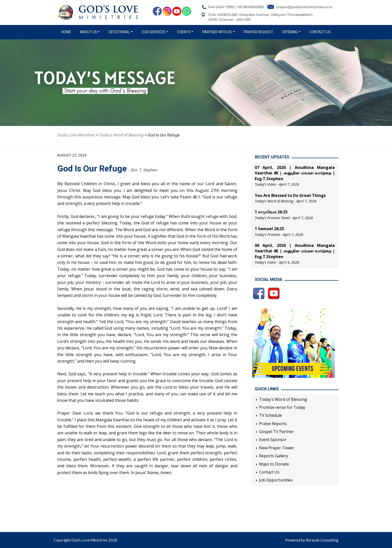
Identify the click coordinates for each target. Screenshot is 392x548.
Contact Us (320, 32)
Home (67, 32)
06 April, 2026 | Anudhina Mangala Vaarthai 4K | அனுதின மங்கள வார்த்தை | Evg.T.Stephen (295, 251)
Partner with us (217, 32)
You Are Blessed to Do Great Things (290, 195)
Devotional (119, 32)
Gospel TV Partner (276, 432)
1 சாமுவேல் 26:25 (271, 212)
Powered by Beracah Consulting (312, 540)
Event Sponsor (273, 440)
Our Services (154, 32)
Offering (290, 32)
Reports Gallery (273, 456)
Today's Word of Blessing (283, 399)
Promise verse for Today (282, 407)
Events (184, 32)
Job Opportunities (276, 480)
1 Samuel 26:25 (269, 229)
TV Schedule (270, 415)
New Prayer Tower (277, 448)
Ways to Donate (274, 464)
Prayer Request (258, 32)
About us (88, 32)
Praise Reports (273, 424)
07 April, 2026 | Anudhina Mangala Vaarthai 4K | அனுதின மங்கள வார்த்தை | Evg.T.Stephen (295, 173)
